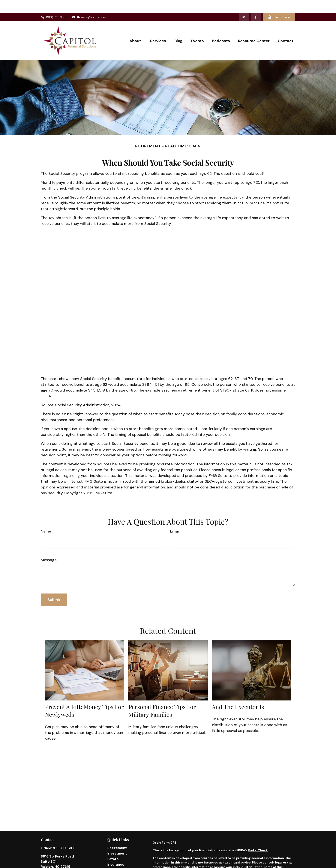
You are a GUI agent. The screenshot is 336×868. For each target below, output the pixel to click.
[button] (136, 28)
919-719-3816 (64, 835)
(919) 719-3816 (54, 4)
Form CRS (169, 830)
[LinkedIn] (244, 4)
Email (175, 518)
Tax (110, 857)
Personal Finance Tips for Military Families (162, 698)
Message (49, 547)
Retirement (117, 835)
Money (113, 863)
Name (46, 518)
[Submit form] (54, 587)
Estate (113, 846)
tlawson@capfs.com (89, 4)
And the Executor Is (238, 694)
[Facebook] (256, 4)
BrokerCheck (258, 837)
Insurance (116, 852)
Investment (117, 841)
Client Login (279, 4)
